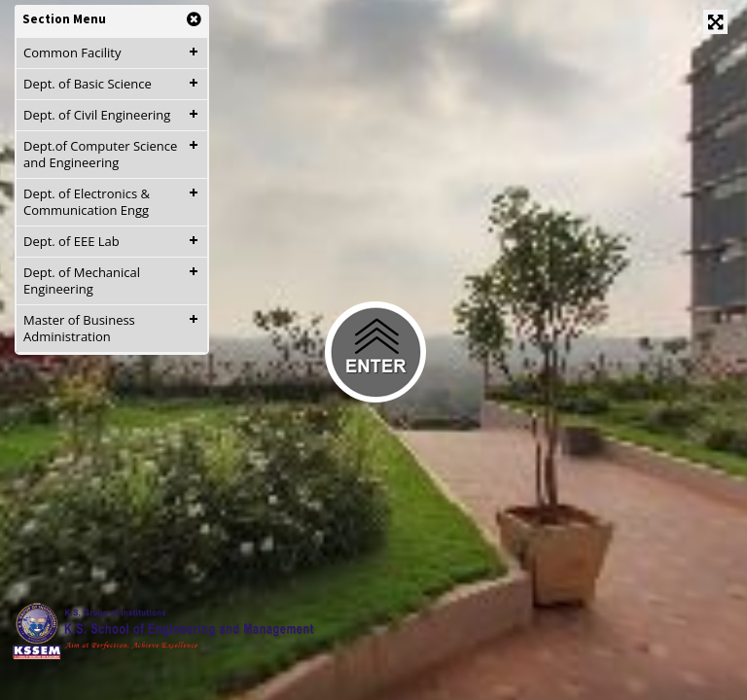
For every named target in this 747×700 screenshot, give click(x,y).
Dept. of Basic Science (88, 84)
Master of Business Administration (79, 328)
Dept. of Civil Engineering (97, 115)
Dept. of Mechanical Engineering (82, 280)
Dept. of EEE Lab (71, 241)
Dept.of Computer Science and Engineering (100, 154)
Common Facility (72, 52)
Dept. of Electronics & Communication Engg (87, 202)
